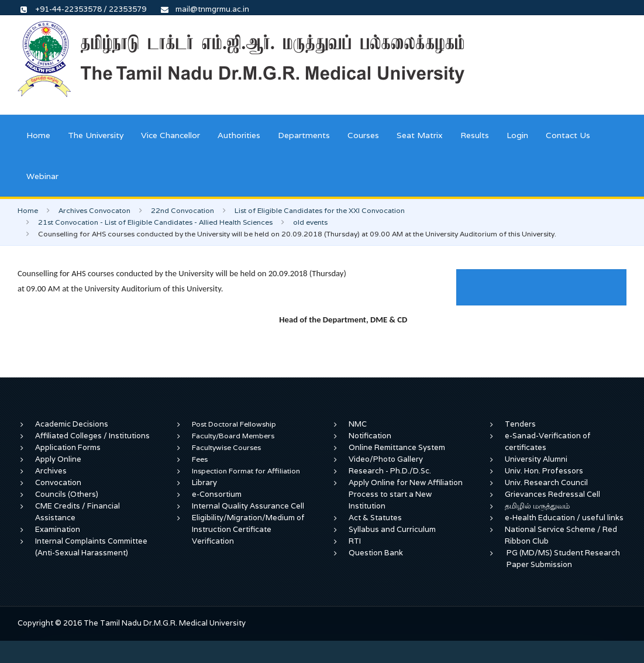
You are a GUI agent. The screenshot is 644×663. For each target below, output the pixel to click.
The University (96, 135)
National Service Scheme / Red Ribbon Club (561, 535)
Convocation (58, 482)
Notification (370, 436)
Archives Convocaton (94, 210)
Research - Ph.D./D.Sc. (390, 471)
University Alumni (536, 459)
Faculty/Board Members (233, 436)
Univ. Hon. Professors (544, 471)
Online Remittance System (397, 447)
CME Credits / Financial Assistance (78, 512)
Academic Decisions (72, 424)
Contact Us (568, 135)
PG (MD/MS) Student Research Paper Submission (563, 559)
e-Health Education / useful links (564, 518)
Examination (58, 529)
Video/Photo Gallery (386, 459)
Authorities (239, 135)
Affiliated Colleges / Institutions (92, 436)
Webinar (42, 176)
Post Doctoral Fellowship (234, 424)
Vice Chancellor (171, 135)
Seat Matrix (420, 135)
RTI (355, 541)
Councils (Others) (67, 494)
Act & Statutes (375, 518)
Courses (363, 135)
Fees (200, 459)
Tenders (520, 424)
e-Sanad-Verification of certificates (548, 442)
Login (517, 135)
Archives (51, 471)
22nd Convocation (182, 210)
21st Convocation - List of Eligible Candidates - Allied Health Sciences (155, 222)
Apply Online (58, 459)
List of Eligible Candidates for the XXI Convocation (320, 210)
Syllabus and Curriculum (392, 529)
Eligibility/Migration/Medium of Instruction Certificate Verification (248, 529)
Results (475, 135)
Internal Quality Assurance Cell (248, 506)
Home (38, 135)
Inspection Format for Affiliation (246, 471)
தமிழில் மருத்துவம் (537, 506)
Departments (304, 135)
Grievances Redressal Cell (552, 494)
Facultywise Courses (226, 447)
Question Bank (376, 553)
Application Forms (68, 447)
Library (204, 482)
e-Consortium (217, 494)
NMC (358, 424)
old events (310, 222)
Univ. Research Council (546, 482)
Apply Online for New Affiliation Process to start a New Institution (406, 494)
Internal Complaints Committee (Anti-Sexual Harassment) (91, 547)
